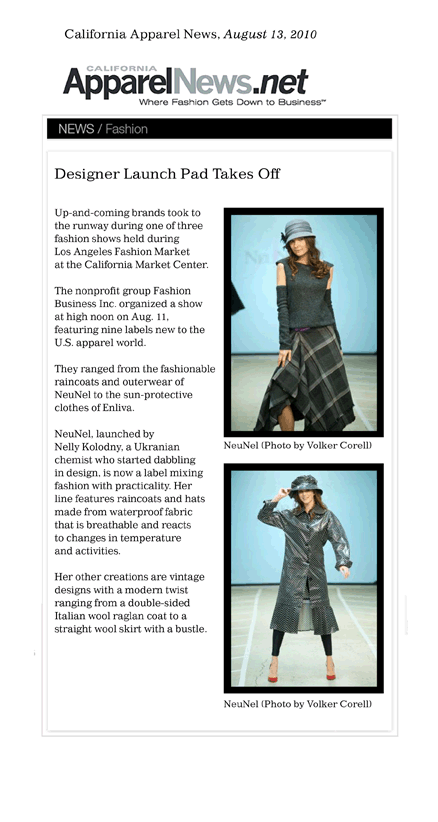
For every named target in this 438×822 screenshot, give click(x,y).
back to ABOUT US (217, 794)
